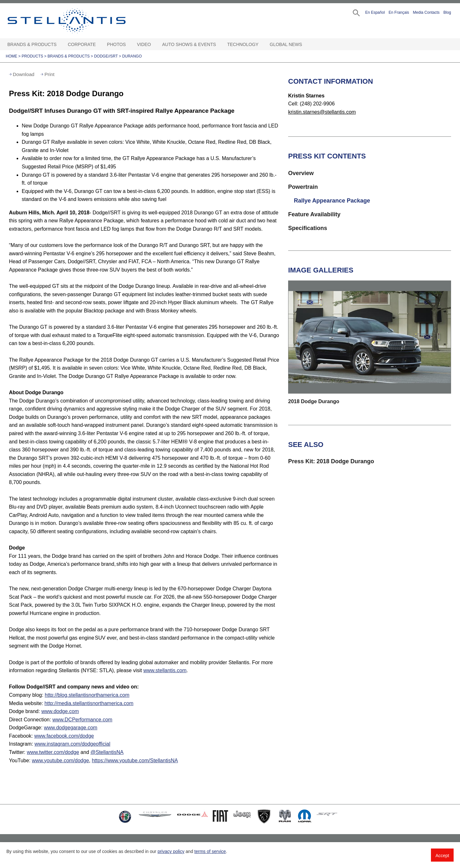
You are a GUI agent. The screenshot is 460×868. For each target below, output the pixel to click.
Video (144, 44)
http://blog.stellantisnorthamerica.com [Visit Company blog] (87, 695)
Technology (243, 44)
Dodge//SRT (106, 56)
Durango (132, 56)
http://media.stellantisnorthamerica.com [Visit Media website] (89, 703)
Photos (116, 44)
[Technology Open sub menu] (262, 45)
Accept (442, 856)
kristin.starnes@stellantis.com (322, 112)
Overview (301, 173)
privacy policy (171, 851)
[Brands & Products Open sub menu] (60, 45)
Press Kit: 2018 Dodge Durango (331, 461)
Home (11, 56)
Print (49, 74)
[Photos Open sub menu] (129, 45)
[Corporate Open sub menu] (99, 45)
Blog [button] (447, 12)
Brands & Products (32, 44)
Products (32, 56)
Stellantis (81, 21)
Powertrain (303, 187)
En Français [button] (399, 12)
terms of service (210, 851)
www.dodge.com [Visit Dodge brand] (60, 711)
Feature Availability (314, 214)
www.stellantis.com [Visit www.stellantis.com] (165, 670)
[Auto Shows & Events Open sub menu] (219, 45)
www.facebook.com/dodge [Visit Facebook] (64, 736)
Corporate (82, 44)
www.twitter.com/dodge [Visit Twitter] (53, 752)
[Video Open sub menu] (154, 45)
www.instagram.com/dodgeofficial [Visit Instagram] (72, 744)
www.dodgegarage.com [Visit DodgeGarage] (70, 728)
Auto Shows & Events (189, 44)
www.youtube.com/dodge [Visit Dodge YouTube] (61, 760)
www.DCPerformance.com (82, 720)
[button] (356, 12)
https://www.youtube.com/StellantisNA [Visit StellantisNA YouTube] (135, 760)
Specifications (308, 228)
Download (24, 74)
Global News (286, 44)
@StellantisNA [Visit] (107, 752)
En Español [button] (375, 12)
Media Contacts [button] (426, 12)
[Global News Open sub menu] (305, 45)
